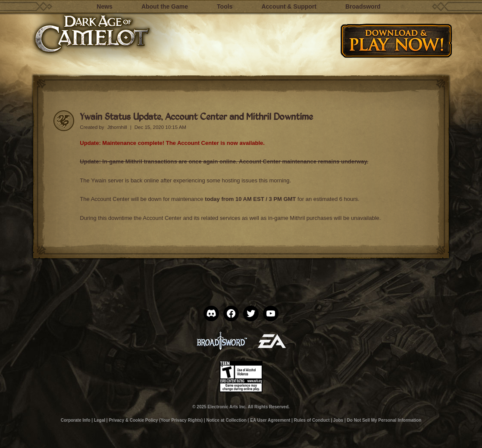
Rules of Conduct (312, 420)
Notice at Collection (226, 420)
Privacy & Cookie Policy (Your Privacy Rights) (156, 420)
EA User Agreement (270, 420)
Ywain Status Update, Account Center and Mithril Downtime (196, 116)
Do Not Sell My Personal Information (384, 420)
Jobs (338, 420)
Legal (100, 420)
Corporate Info (76, 420)
